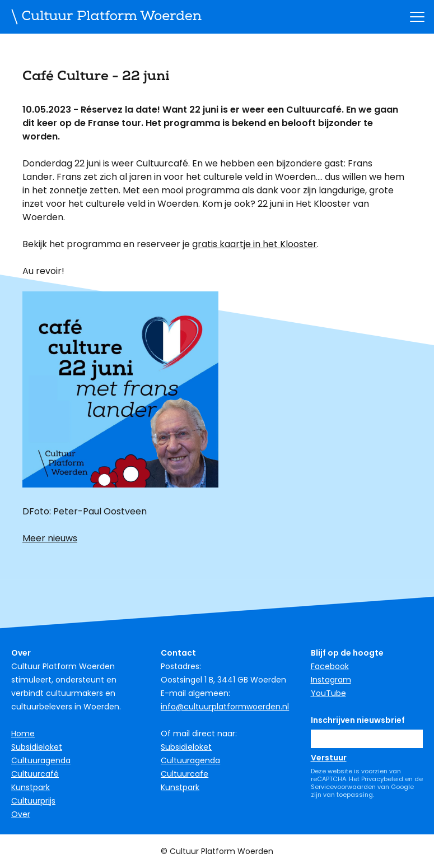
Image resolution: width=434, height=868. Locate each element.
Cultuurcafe (185, 774)
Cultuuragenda (41, 760)
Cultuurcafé (35, 774)
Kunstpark (31, 787)
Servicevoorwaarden (343, 787)
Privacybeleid (382, 779)
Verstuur (329, 758)
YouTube (328, 693)
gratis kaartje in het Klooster (255, 244)
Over (21, 814)
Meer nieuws (50, 538)
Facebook (330, 666)
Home (23, 734)
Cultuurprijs (33, 801)
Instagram (331, 680)
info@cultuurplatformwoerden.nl (225, 707)
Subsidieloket (37, 747)
